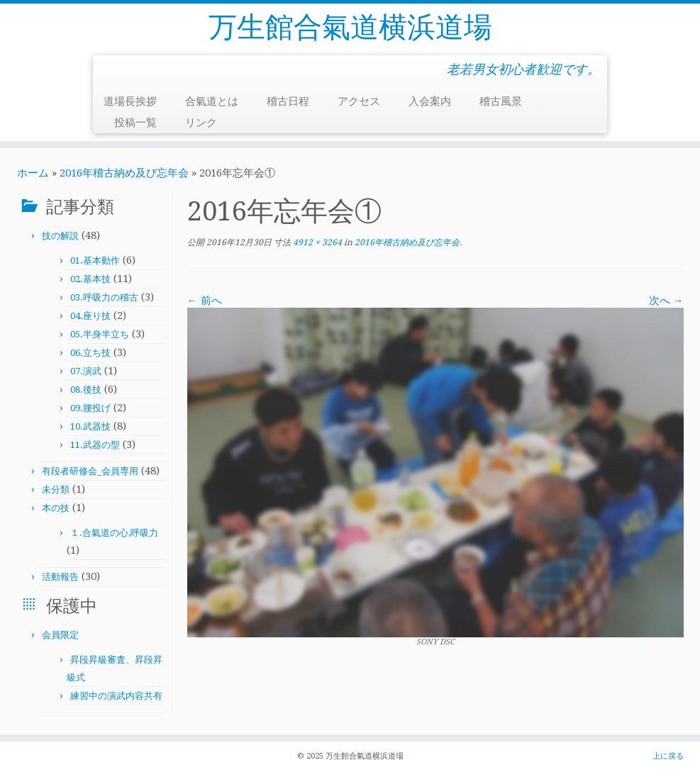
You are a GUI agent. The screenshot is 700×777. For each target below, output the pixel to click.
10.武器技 (90, 426)
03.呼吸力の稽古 (104, 297)
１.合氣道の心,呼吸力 (114, 533)
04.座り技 (90, 316)
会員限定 (60, 635)
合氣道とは (212, 101)
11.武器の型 (95, 445)
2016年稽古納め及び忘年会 (124, 173)
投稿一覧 (135, 123)
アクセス (359, 101)
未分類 (56, 490)
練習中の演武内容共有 (116, 696)
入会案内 (430, 101)
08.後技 (86, 390)
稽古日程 (288, 101)
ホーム (33, 173)
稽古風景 (501, 101)
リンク (201, 123)
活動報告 (60, 577)
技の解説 (60, 236)
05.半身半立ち (100, 334)
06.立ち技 (90, 353)
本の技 (56, 508)
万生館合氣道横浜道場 (350, 27)
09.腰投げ (90, 408)
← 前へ (205, 301)
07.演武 (86, 371)
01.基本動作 (95, 261)
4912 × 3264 (316, 242)
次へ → (666, 301)
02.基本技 (90, 279)
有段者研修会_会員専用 (90, 471)
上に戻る (668, 756)
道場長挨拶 (130, 101)
